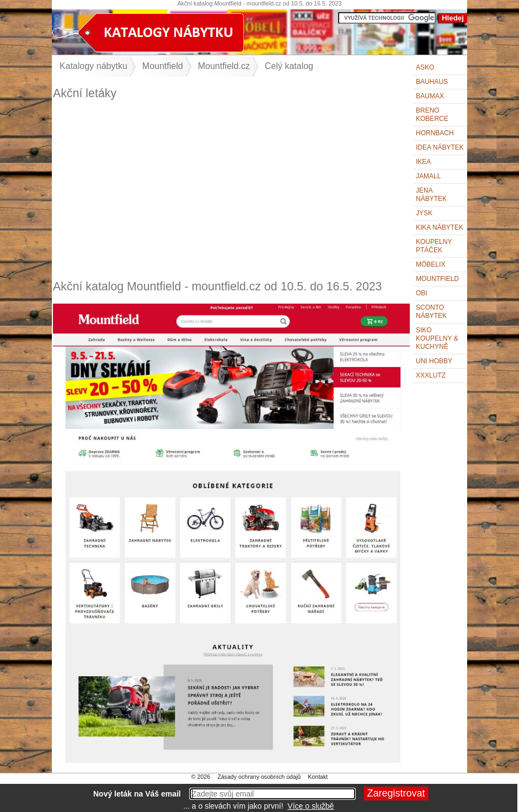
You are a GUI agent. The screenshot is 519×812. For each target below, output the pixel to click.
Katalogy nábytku (93, 66)
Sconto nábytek (431, 312)
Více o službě (311, 806)
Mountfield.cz (224, 66)
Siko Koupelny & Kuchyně (437, 338)
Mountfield (437, 279)
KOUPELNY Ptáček (434, 246)
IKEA (423, 162)
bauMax (430, 96)
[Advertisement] (231, 190)
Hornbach (435, 133)
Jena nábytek (431, 195)
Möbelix (430, 264)
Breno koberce (432, 115)
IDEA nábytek (440, 147)
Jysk (424, 213)
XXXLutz (431, 375)
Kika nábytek (440, 227)
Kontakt (318, 777)
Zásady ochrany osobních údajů (259, 777)
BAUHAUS (432, 82)
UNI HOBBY (434, 361)
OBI (422, 293)
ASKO (425, 67)
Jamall (428, 176)
